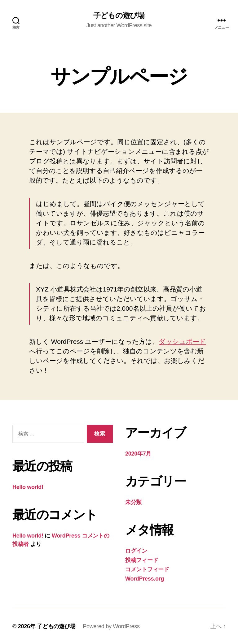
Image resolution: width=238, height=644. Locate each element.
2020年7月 (138, 454)
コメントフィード (147, 569)
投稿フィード (142, 560)
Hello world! (28, 487)
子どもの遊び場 (119, 15)
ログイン (136, 551)
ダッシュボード (182, 341)
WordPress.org (145, 579)
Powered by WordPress (111, 626)
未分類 (133, 502)
